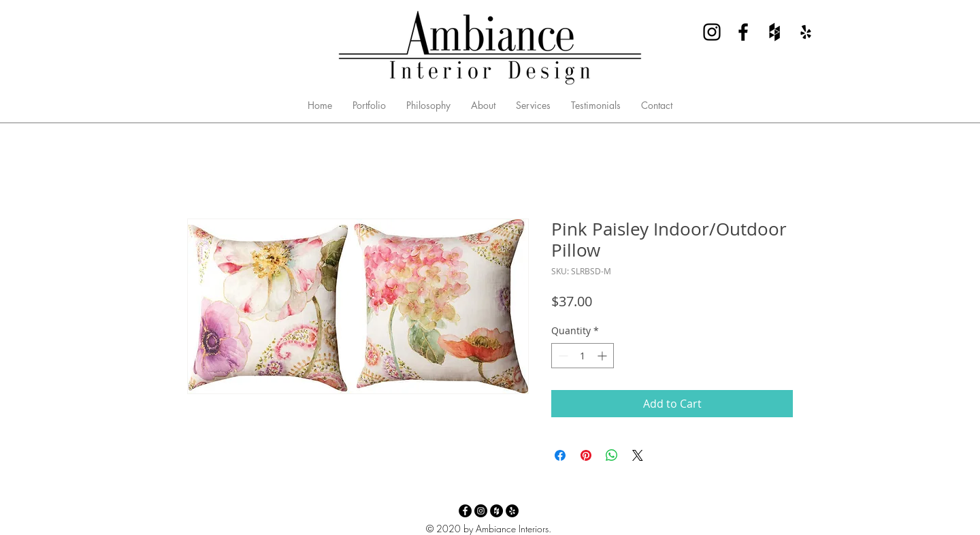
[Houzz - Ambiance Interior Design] (774, 32)
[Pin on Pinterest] (586, 455)
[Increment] (603, 356)
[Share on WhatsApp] (612, 455)
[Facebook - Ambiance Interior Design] (743, 32)
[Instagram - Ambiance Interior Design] (712, 32)
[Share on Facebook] (560, 455)
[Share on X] (638, 455)
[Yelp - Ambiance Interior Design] (806, 32)
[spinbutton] (583, 356)
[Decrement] (562, 356)
